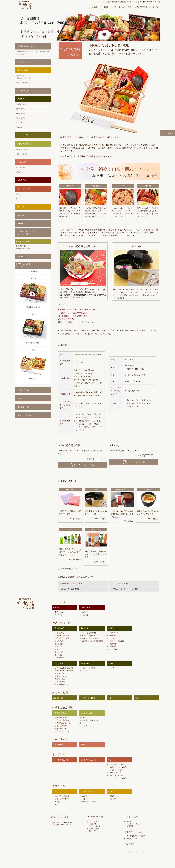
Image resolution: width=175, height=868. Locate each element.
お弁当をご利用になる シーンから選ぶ (26, 233)
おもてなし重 (115, 7)
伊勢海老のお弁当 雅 (33, 307)
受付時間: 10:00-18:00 (23, 247)
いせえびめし (60, 633)
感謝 (137, 698)
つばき (112, 638)
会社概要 (130, 821)
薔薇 (57, 612)
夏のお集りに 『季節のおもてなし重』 (24, 77)
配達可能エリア (23, 256)
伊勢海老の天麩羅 (61, 726)
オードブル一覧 (24, 189)
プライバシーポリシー (134, 824)
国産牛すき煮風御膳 (117, 641)
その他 (110, 792)
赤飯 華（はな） (61, 676)
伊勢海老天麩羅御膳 (33, 343)
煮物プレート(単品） (117, 775)
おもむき (85, 612)
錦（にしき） (60, 647)
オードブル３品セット (89, 760)
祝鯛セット (20, 172)
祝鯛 (84, 718)
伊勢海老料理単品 (22, 149)
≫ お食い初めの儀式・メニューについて (118, 235)
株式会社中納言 (131, 817)
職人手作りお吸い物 (62, 796)
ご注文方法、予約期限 (121, 583)
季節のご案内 (23, 70)
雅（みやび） (60, 644)
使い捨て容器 (85, 608)
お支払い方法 (94, 828)
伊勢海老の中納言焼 (62, 720)
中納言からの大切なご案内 (71, 583)
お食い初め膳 (20, 167)
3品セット (19, 194)
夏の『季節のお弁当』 (23, 83)
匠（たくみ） (60, 655)
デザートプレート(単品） (119, 778)
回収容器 (57, 608)
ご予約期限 (93, 824)
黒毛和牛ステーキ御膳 (90, 638)
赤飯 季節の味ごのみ (62, 685)
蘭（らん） (59, 615)
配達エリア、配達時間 (70, 589)
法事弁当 (19, 127)
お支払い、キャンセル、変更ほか (125, 589)
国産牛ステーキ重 (89, 635)
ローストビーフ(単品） (118, 764)
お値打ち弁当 (20, 118)
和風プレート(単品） (117, 773)
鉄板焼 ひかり (23, 398)
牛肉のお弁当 (20, 113)
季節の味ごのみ (115, 633)
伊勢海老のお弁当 (22, 104)
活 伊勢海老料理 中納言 (136, 836)
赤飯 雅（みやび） (61, 673)
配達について (94, 831)
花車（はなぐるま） (89, 668)
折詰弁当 (93, 7)
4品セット (19, 199)
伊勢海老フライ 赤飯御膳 (64, 671)
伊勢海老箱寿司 (60, 658)
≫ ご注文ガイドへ (85, 322)
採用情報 (130, 826)
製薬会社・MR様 (24, 407)
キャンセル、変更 (96, 826)
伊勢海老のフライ (61, 729)
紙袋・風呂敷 (70, 489)
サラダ (85, 726)
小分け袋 (113, 799)
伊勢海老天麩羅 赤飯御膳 (64, 668)
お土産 (85, 796)
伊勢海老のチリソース (63, 723)
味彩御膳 (113, 635)
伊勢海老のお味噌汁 (123, 489)
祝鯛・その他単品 (22, 154)
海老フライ (114, 770)
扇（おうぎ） (60, 641)
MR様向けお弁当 (24, 91)
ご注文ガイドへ (132, 407)
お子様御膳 (114, 649)
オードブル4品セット (61, 760)
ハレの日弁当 (20, 123)
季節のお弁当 (20, 109)
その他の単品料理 (87, 713)
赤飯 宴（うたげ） (61, 679)
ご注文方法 (93, 821)
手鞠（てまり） (88, 671)
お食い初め (127, 7)
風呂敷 (112, 796)
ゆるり (110, 698)
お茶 (70, 530)
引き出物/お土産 (96, 530)
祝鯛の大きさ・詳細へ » (74, 298)
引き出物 (85, 799)
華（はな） (59, 649)
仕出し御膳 (103, 7)
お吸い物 (96, 489)
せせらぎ (85, 615)
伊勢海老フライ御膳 (62, 638)
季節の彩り (33, 379)
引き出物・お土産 (87, 792)
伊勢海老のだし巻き (62, 731)
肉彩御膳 (113, 647)
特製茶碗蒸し (148, 489)
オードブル (154, 7)
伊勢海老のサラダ (61, 718)
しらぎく (113, 668)
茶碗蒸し (58, 802)
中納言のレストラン (133, 832)
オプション (22, 207)
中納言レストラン (24, 390)
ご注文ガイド (23, 62)
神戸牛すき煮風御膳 (89, 633)
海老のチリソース (116, 767)
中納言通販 (130, 844)
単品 (110, 760)
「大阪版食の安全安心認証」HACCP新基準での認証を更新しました (33, 53)
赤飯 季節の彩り (61, 682)
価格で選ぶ (22, 215)
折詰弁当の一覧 (61, 623)
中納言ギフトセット (89, 802)
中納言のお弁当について (26, 46)
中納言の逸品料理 (140, 7)
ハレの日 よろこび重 (88, 698)
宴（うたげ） (60, 652)
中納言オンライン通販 (25, 415)
